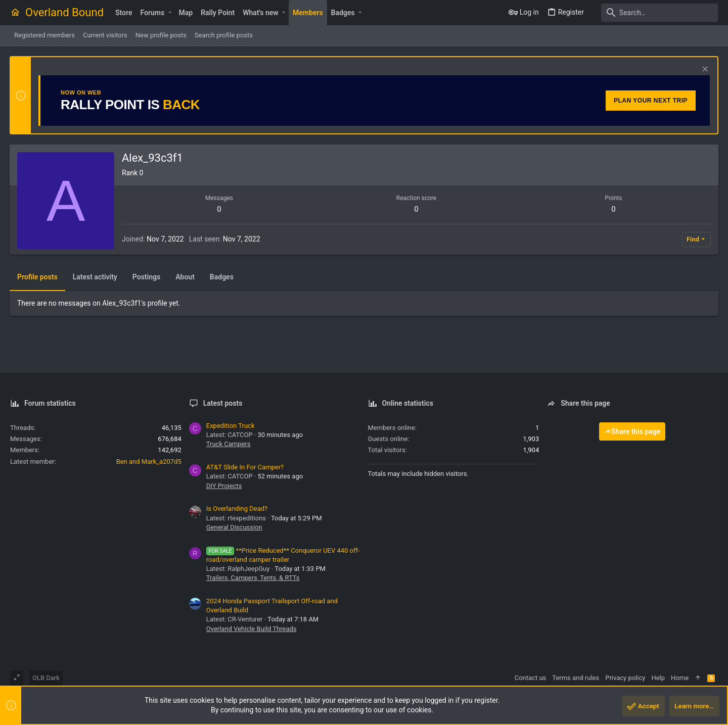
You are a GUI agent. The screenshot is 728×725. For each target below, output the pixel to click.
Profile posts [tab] (38, 277)
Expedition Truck (231, 426)
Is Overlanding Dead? (237, 509)
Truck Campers (229, 444)
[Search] (655, 13)
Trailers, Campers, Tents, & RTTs (253, 578)
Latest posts (223, 403)
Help (658, 678)
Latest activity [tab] (96, 277)
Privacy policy (625, 678)
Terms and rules (576, 678)
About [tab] (186, 277)
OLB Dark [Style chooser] (46, 678)
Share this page (632, 431)
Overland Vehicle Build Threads (252, 629)
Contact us (531, 678)
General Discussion (234, 527)
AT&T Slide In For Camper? (245, 467)
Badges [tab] (222, 277)
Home (680, 678)
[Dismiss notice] (703, 70)
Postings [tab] (147, 277)
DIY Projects (224, 486)
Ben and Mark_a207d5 (149, 462)
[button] (170, 13)
